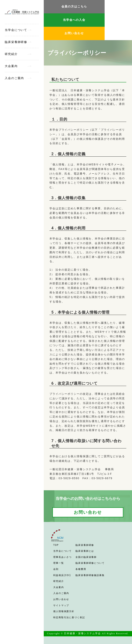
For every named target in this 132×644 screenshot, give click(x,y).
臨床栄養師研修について (90, 563)
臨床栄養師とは (85, 551)
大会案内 (11, 66)
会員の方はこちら (74, 6)
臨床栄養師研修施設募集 (90, 575)
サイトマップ (61, 605)
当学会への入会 (74, 20)
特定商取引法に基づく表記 (69, 617)
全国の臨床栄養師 (86, 557)
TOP (56, 545)
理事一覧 (59, 563)
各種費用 (81, 569)
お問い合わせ (74, 33)
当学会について (16, 30)
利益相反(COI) (62, 575)
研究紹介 (11, 54)
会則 (56, 569)
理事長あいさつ (62, 557)
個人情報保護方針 (64, 611)
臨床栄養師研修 (16, 42)
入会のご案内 (14, 78)
